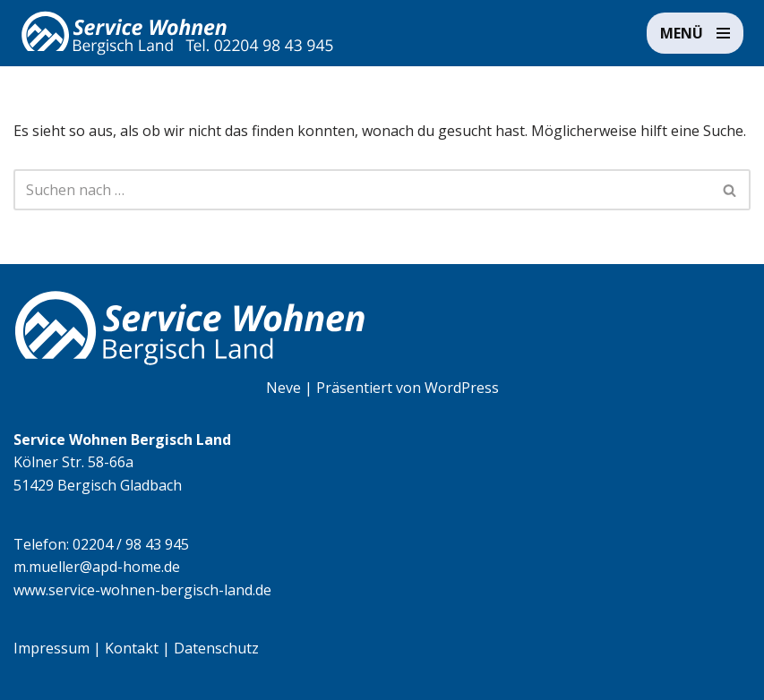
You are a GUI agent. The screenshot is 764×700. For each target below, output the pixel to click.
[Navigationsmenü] (695, 33)
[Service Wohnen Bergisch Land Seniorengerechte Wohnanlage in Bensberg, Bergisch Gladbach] (177, 33)
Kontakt (132, 648)
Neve (283, 388)
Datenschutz (216, 648)
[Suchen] (362, 190)
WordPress (462, 388)
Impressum (52, 648)
